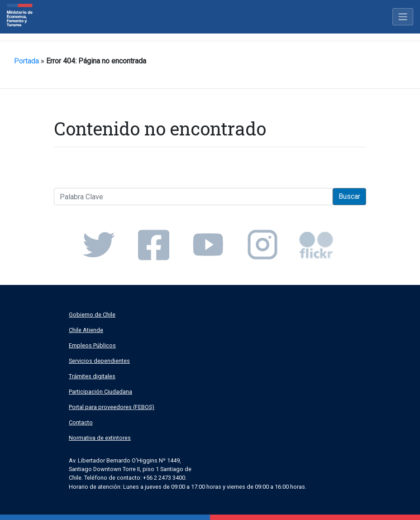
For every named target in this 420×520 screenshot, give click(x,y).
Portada (26, 61)
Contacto (81, 422)
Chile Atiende (86, 330)
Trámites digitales (92, 376)
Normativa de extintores (100, 438)
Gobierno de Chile (92, 315)
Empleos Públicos (92, 345)
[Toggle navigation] (403, 17)
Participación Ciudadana (100, 392)
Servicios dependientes (99, 361)
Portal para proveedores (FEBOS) (112, 407)
